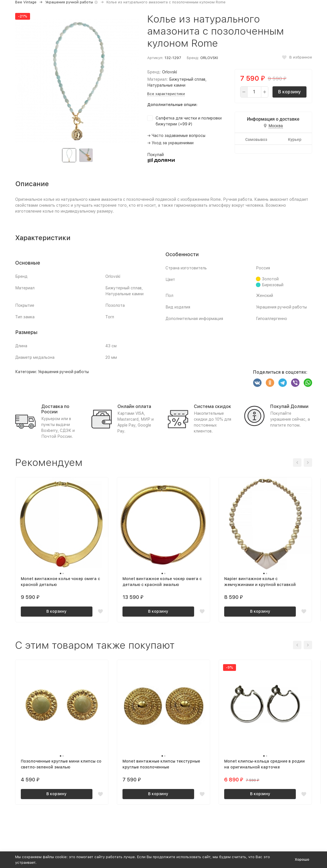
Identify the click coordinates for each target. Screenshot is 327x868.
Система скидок (213, 406)
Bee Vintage (26, 2)
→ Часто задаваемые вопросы (176, 136)
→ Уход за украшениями (170, 143)
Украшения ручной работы (69, 2)
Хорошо (302, 859)
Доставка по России (55, 409)
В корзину (289, 92)
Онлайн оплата (134, 406)
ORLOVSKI (209, 58)
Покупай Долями (289, 406)
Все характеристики (166, 94)
